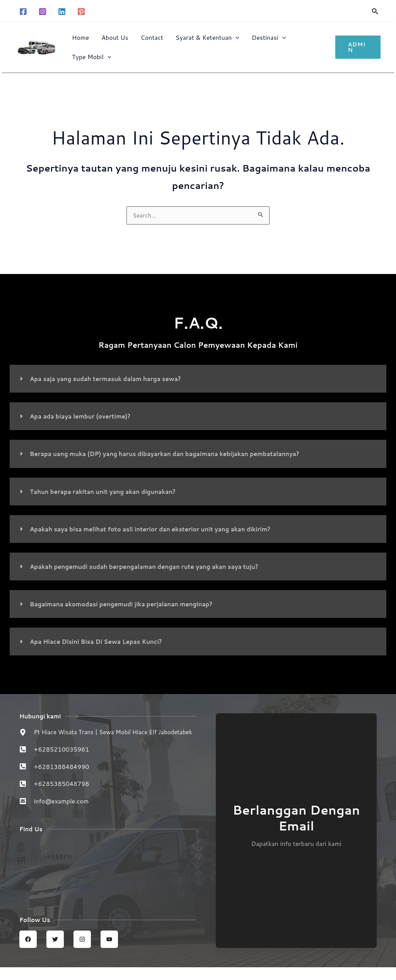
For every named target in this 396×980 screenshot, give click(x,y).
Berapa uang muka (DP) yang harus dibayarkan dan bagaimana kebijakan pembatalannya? (173, 454)
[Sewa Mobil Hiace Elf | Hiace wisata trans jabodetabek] (108, 881)
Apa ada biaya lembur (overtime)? (83, 417)
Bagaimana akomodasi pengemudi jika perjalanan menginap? (127, 604)
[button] (375, 12)
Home (80, 37)
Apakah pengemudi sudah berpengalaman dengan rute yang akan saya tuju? (151, 567)
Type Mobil (91, 57)
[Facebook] (23, 12)
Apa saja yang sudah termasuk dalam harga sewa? (110, 379)
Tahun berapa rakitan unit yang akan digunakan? (107, 492)
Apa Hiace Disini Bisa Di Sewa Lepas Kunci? (100, 642)
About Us (115, 37)
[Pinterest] (81, 12)
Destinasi (269, 37)
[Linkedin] (62, 12)
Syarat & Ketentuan (207, 37)
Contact (152, 37)
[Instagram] (43, 12)
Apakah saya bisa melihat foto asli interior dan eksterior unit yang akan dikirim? (159, 529)
